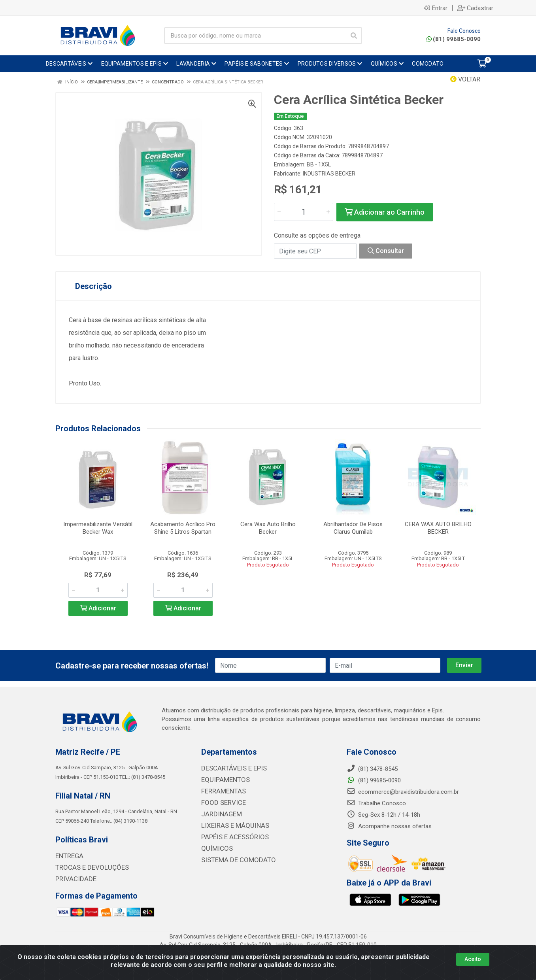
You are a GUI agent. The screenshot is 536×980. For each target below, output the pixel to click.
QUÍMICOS (215, 846)
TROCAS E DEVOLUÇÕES (88, 867)
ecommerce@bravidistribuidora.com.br (403, 792)
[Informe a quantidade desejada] (304, 212)
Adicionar (98, 608)
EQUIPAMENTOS (222, 780)
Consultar (386, 251)
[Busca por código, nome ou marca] (255, 36)
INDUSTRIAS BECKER (329, 174)
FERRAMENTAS (221, 791)
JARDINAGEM (219, 813)
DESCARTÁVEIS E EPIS (230, 769)
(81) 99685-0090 (454, 39)
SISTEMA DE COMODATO (234, 857)
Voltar (465, 79)
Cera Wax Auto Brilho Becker (268, 528)
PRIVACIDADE (73, 878)
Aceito (473, 959)
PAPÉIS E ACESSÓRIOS (231, 835)
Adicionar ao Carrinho (385, 212)
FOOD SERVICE (221, 802)
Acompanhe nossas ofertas (389, 827)
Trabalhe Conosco (376, 804)
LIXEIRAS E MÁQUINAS (231, 824)
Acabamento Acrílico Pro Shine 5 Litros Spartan (183, 528)
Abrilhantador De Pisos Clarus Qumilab (353, 528)
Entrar (436, 8)
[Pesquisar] (354, 36)
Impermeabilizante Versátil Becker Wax (98, 528)
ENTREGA (68, 856)
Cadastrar (475, 8)
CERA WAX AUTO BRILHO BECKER (438, 528)
